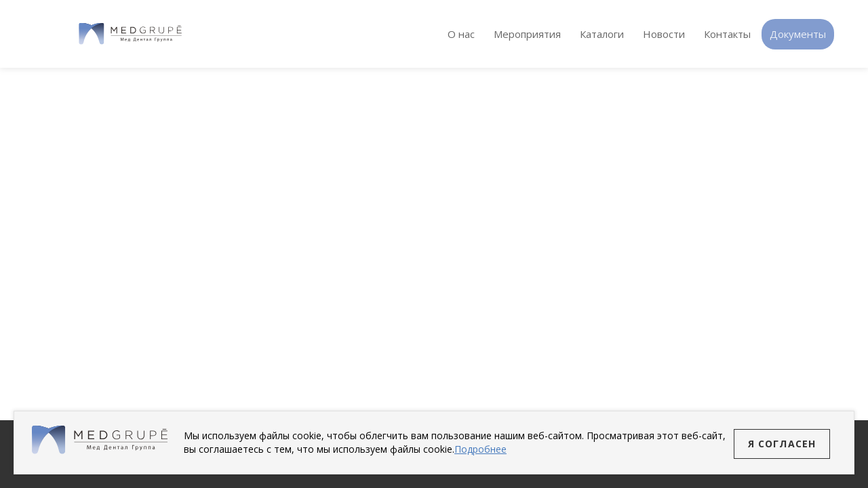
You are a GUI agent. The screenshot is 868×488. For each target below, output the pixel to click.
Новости (664, 34)
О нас (461, 34)
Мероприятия (527, 34)
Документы (798, 34)
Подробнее (480, 449)
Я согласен (782, 444)
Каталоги (602, 34)
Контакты (727, 34)
